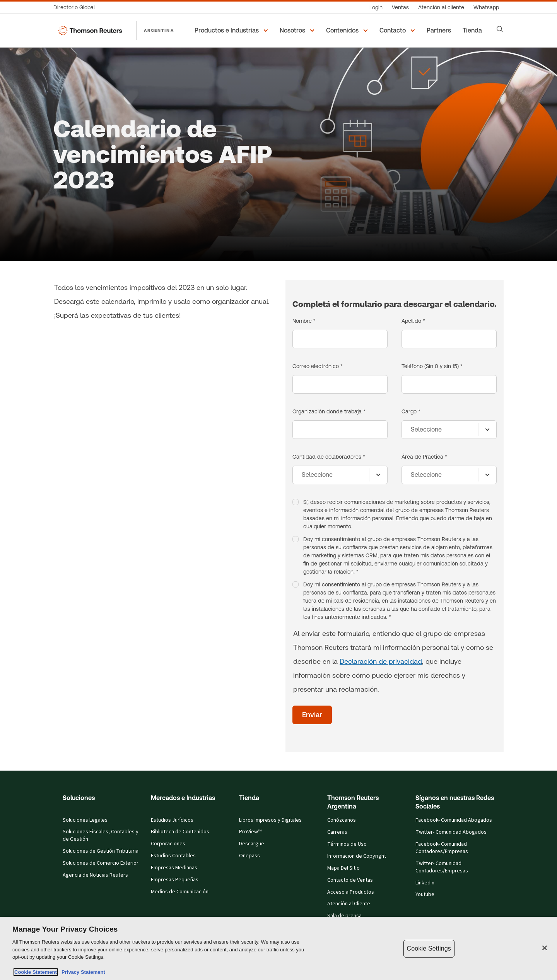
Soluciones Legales (85, 820)
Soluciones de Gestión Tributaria (101, 851)
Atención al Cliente (349, 904)
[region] (278, 948)
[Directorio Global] (76, 8)
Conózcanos (342, 820)
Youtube (425, 894)
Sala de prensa (344, 916)
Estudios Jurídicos (172, 820)
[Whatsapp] (486, 8)
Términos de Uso (347, 844)
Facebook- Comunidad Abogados (454, 820)
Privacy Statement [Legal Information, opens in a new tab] (82, 972)
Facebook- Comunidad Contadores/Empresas (442, 848)
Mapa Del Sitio (343, 868)
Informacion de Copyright (357, 856)
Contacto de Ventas (350, 880)
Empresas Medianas (174, 868)
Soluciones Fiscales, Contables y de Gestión (101, 835)
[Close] (545, 948)
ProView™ (250, 832)
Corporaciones (168, 844)
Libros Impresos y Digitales (270, 820)
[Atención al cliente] (441, 8)
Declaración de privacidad (381, 661)
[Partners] (440, 31)
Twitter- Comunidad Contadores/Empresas (442, 867)
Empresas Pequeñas (175, 880)
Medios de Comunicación (180, 892)
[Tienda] (473, 31)
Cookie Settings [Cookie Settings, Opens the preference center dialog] (429, 948)
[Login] (376, 8)
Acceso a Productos (351, 892)
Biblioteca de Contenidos (180, 832)
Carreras (337, 832)
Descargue (252, 844)
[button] (232, 31)
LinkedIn (425, 883)
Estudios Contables (173, 856)
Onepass (249, 856)
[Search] (500, 29)
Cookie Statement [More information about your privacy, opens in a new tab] (36, 972)
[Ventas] (400, 8)
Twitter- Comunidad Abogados (451, 832)
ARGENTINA (159, 30)
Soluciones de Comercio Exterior (101, 863)
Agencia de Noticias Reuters (95, 875)
